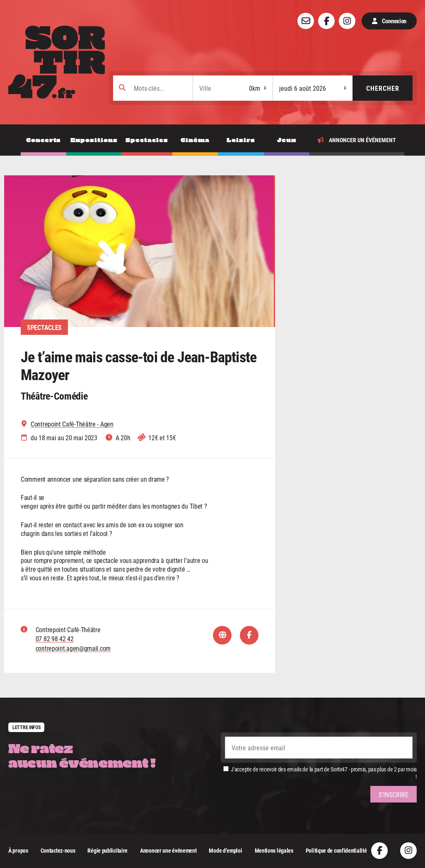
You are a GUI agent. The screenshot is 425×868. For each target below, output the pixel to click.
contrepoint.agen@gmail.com (73, 648)
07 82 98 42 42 (55, 639)
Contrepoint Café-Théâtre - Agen (72, 424)
